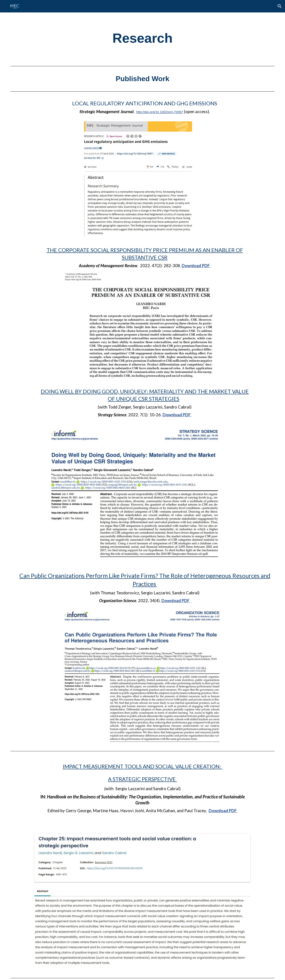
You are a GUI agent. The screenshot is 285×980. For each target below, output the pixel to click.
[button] (280, 6)
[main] (143, 38)
